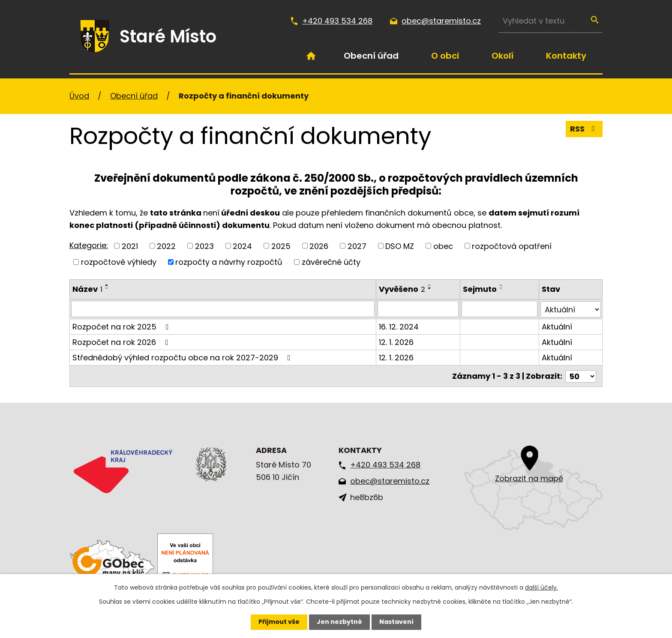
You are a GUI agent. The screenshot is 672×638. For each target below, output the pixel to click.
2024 (242, 246)
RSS (584, 130)
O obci (445, 56)
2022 (166, 246)
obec (443, 246)
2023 (204, 246)
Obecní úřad (371, 56)
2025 (281, 246)
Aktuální (557, 326)
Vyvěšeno (402, 289)
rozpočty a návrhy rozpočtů (229, 262)
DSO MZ (400, 246)
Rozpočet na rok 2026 (122, 342)
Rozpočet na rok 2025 (122, 326)
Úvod (311, 56)
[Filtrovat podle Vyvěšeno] (418, 309)
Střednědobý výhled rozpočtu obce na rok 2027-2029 (183, 357)
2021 (130, 246)
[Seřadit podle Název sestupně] (107, 288)
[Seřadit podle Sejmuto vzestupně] (502, 285)
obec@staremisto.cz (441, 21)
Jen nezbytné (339, 622)
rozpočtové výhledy (119, 262)
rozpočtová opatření (512, 246)
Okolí (502, 56)
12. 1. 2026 (397, 342)
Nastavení (396, 622)
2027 (357, 246)
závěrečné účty (331, 262)
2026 (319, 246)
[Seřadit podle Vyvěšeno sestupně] (430, 288)
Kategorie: (89, 245)
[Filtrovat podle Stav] (571, 309)
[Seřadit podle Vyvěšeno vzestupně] (430, 285)
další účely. (541, 587)
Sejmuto (480, 289)
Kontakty (566, 56)
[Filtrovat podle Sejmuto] (500, 309)
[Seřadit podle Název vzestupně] (107, 285)
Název (87, 289)
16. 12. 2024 (399, 326)
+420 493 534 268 (337, 21)
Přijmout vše (279, 622)
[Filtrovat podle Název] (223, 309)
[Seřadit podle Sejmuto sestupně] (502, 288)
